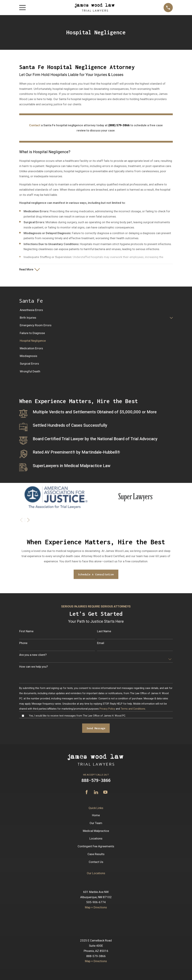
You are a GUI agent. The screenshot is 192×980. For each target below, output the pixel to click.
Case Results (96, 855)
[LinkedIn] (96, 793)
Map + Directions (96, 908)
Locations (96, 840)
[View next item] (28, 521)
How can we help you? (34, 667)
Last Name (104, 632)
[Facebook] (87, 793)
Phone (23, 644)
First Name (26, 632)
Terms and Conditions (133, 710)
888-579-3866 (96, 781)
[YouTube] (105, 793)
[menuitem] (96, 311)
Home (96, 816)
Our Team (96, 824)
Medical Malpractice (96, 832)
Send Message (96, 729)
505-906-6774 (96, 903)
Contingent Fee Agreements (96, 847)
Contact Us (96, 863)
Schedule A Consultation (96, 575)
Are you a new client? (33, 656)
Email (101, 644)
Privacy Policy (107, 710)
